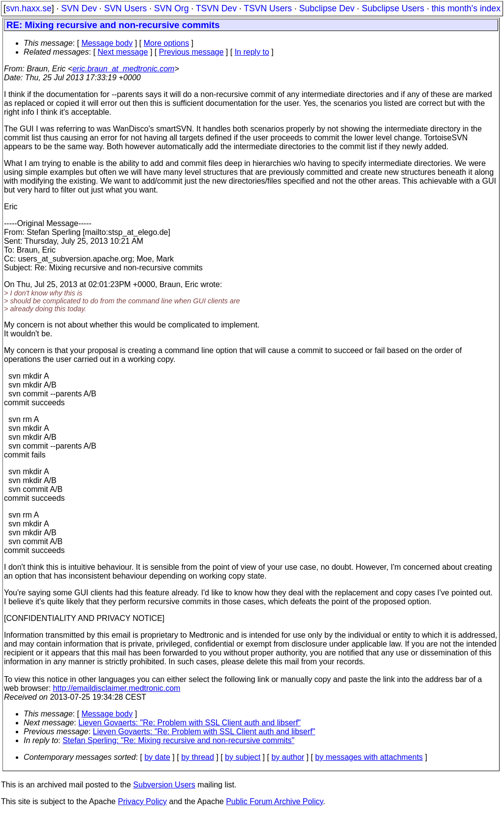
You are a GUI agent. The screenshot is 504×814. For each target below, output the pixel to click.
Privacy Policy (142, 801)
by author (288, 757)
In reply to (252, 52)
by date (157, 757)
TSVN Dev (216, 8)
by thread (198, 757)
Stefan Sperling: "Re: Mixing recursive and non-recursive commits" (178, 740)
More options (167, 43)
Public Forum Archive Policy (274, 801)
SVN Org (171, 8)
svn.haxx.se (29, 8)
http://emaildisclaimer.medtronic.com (117, 688)
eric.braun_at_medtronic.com (123, 69)
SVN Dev (79, 8)
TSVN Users (268, 8)
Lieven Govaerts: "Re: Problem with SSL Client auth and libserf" (189, 723)
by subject (243, 757)
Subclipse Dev (327, 8)
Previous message (191, 52)
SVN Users (125, 8)
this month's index (466, 8)
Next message (123, 52)
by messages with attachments (369, 757)
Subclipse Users (393, 8)
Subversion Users (164, 785)
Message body (107, 43)
